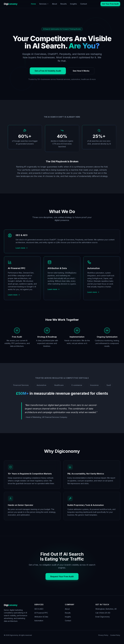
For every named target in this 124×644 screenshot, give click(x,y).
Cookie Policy (115, 635)
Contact (84, 4)
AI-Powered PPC (41, 613)
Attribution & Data (41, 617)
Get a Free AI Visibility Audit (48, 71)
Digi (11, 4)
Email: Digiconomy (103, 617)
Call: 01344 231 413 (103, 613)
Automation (39, 621)
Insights (74, 4)
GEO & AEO (39, 609)
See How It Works (81, 71)
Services (44, 4)
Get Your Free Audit (110, 4)
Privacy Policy (103, 635)
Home (33, 4)
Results (64, 4)
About (55, 4)
